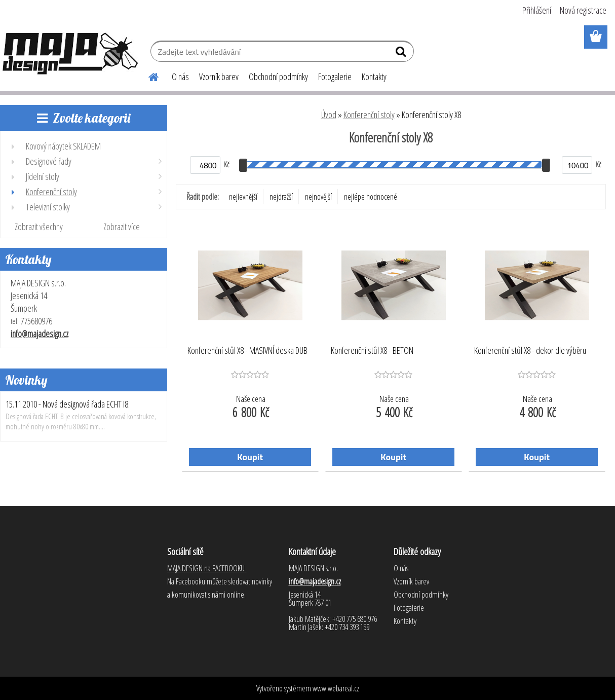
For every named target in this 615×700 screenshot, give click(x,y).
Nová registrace (583, 10)
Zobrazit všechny (39, 227)
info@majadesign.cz (40, 334)
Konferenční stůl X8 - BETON (372, 351)
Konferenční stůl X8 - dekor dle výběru (530, 351)
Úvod (329, 115)
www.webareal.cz (336, 688)
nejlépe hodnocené (371, 197)
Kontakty (374, 77)
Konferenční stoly (369, 115)
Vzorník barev (219, 77)
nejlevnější (243, 197)
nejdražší (281, 197)
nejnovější (318, 197)
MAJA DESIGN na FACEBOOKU (207, 568)
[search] (402, 54)
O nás (180, 77)
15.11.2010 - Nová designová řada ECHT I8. (68, 404)
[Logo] (70, 53)
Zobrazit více (122, 227)
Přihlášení (537, 10)
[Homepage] (147, 76)
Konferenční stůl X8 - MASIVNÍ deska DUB (247, 351)
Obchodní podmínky (278, 77)
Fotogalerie (335, 77)
